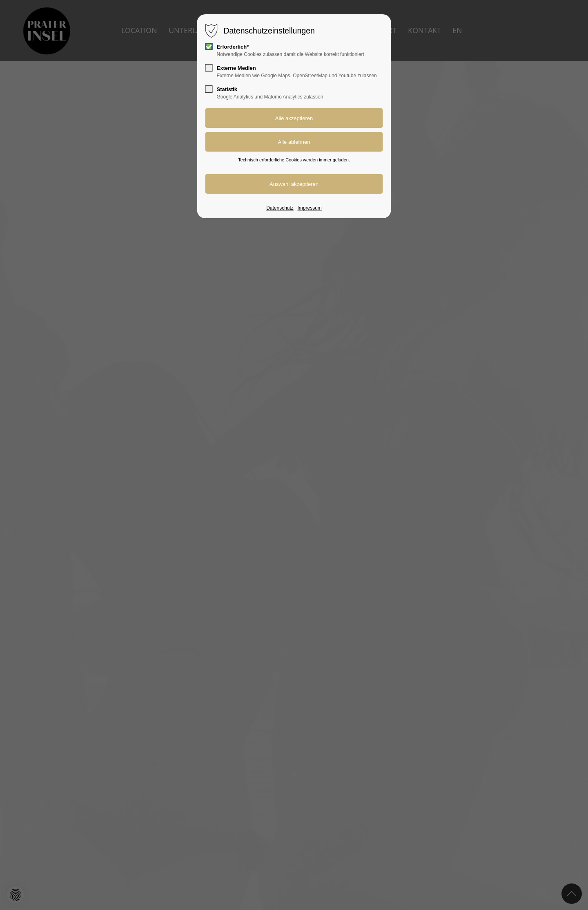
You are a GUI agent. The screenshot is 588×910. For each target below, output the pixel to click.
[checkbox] (209, 47)
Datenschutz (280, 208)
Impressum (309, 208)
